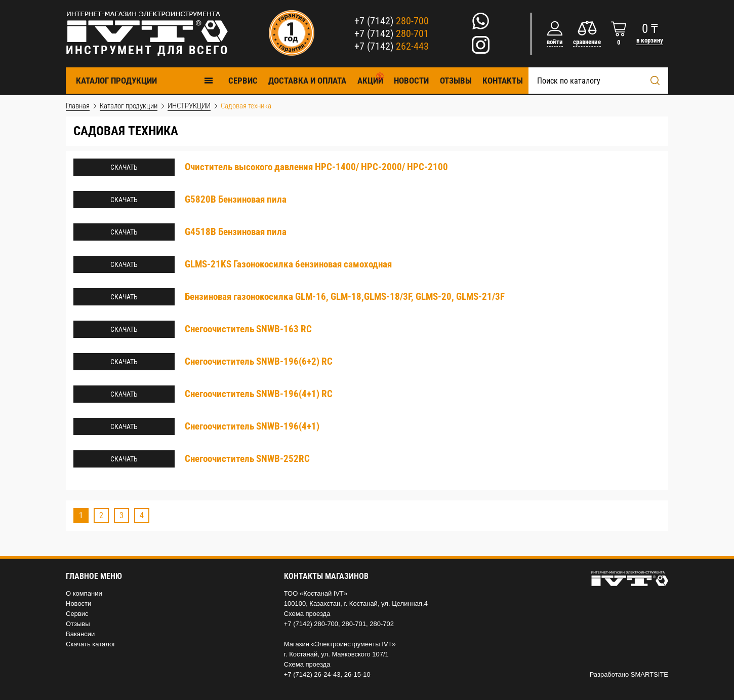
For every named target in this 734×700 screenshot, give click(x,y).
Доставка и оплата (307, 81)
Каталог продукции (145, 80)
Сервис (77, 614)
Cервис (243, 81)
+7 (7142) (392, 21)
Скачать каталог (91, 644)
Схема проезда (307, 614)
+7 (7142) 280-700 (311, 624)
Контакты (503, 81)
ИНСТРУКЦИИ (189, 106)
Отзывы (456, 81)
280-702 (382, 624)
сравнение (587, 42)
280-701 (354, 624)
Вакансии (80, 634)
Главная (78, 106)
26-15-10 (357, 674)
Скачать (124, 167)
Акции (370, 81)
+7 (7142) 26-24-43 (312, 674)
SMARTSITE (649, 674)
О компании (84, 593)
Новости (411, 81)
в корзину (650, 40)
